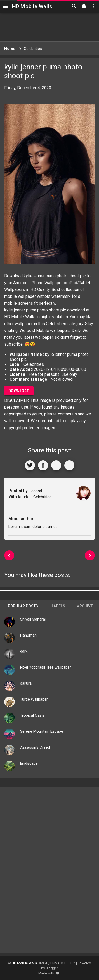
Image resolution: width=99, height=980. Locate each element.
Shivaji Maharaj (33, 619)
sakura (26, 683)
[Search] (74, 6)
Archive (85, 606)
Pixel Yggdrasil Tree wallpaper (46, 667)
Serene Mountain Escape (42, 731)
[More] (69, 465)
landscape (29, 763)
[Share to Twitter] (30, 465)
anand (37, 491)
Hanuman (28, 635)
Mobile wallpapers (53, 330)
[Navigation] (6, 6)
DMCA (43, 963)
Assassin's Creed (35, 747)
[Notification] (84, 6)
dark (24, 651)
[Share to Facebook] (43, 465)
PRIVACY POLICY (63, 963)
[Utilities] (93, 6)
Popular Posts (23, 606)
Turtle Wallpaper (34, 699)
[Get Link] (56, 465)
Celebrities (56, 324)
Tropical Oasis (32, 715)
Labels (58, 606)
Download (19, 391)
